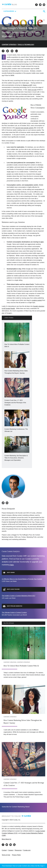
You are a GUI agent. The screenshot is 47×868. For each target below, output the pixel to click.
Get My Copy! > (40, 866)
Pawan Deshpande (8, 509)
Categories (10, 11)
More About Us (6, 839)
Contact (4, 850)
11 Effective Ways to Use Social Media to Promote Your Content (22, 579)
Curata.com (27, 850)
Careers (11, 850)
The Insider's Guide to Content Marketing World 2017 (19, 596)
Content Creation (10, 662)
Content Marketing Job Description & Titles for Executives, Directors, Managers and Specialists (16, 458)
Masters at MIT (27, 85)
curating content (37, 300)
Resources (18, 850)
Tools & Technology (26, 45)
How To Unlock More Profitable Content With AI (21, 666)
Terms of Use (6, 855)
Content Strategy (9, 45)
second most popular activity (25, 128)
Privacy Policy (16, 855)
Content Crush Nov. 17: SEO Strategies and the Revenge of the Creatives (15, 403)
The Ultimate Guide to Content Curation (14, 613)
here (12, 565)
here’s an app (32, 90)
